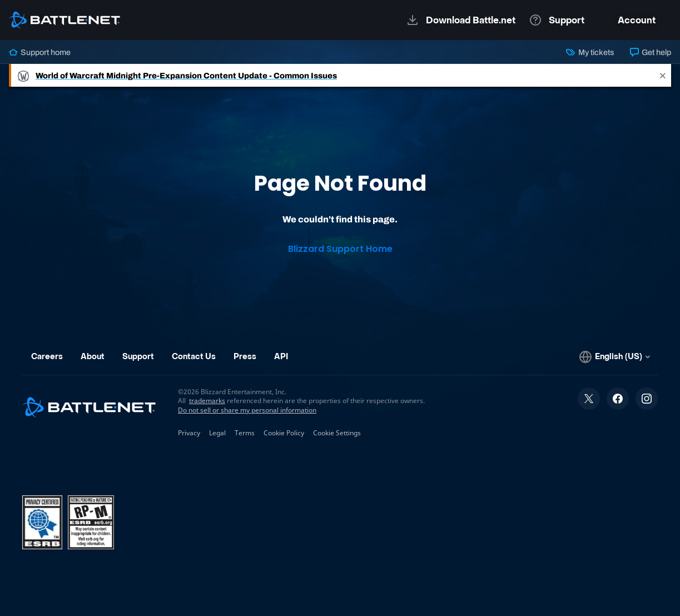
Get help (651, 52)
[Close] (663, 75)
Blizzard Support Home (340, 249)
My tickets (590, 52)
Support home (40, 52)
